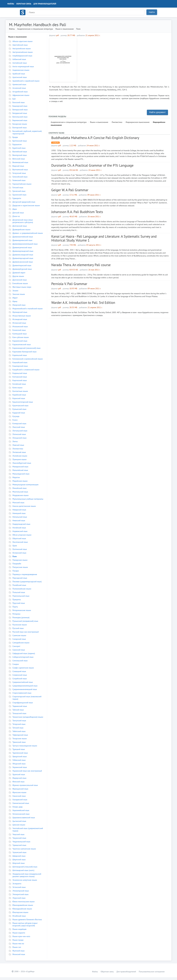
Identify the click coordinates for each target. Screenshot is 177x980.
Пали (78, 29)
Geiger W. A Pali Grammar (70, 190)
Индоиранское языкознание (138, 122)
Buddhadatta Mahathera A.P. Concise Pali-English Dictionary (95, 138)
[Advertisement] (124, 57)
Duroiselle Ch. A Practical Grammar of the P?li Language (92, 165)
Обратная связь (24, 4)
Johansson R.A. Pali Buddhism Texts (77, 212)
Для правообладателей (45, 4)
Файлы (11, 4)
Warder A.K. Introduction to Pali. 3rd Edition (83, 303)
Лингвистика (117, 122)
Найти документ (157, 112)
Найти (152, 12)
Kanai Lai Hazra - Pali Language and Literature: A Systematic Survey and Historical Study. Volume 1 (104, 238)
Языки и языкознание (65, 29)
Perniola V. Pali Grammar (69, 284)
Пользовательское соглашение (152, 972)
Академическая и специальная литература (35, 29)
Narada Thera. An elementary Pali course (81, 265)
